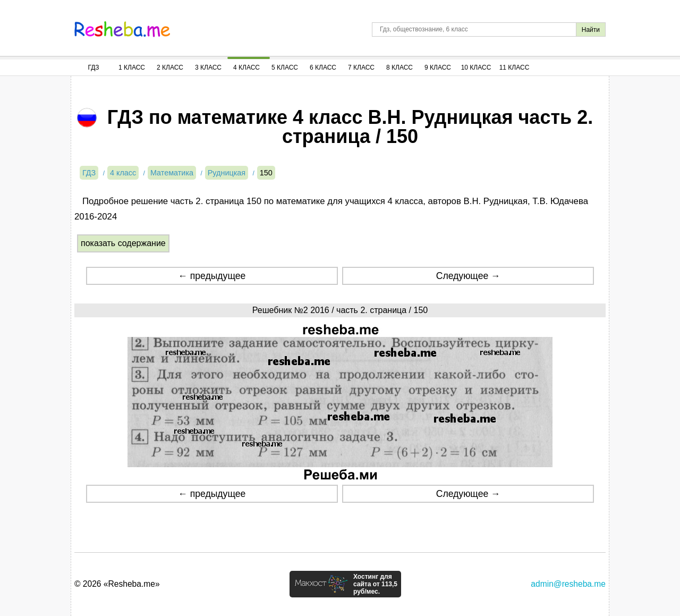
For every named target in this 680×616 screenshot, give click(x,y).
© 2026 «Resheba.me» (117, 584)
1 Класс (132, 67)
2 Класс (170, 67)
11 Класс (515, 67)
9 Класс (438, 67)
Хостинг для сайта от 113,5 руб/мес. (375, 584)
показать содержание (123, 243)
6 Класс (323, 67)
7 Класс (361, 67)
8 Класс (399, 67)
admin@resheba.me (568, 584)
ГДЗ (93, 67)
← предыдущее (212, 276)
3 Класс (208, 67)
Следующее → (468, 276)
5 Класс (285, 67)
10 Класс (476, 67)
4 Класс (246, 67)
